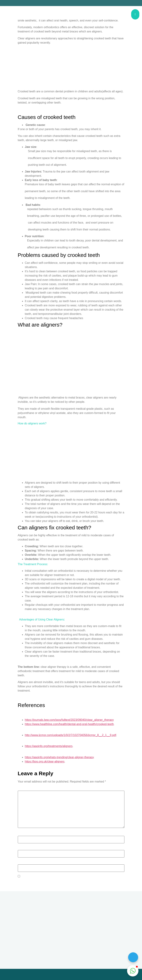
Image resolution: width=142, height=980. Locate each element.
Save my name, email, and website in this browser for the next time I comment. (70, 877)
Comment (25, 789)
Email (22, 848)
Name (22, 834)
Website (23, 862)
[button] (133, 971)
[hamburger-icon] (135, 14)
